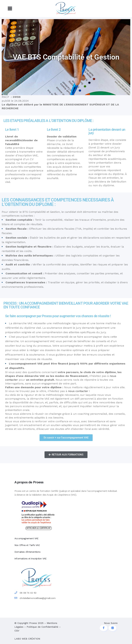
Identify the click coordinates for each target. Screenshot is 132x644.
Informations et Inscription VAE (30, 559)
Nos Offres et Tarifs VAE (27, 545)
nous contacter (78, 391)
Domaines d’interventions (27, 552)
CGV (17, 631)
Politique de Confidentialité (42, 627)
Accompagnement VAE (26, 538)
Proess (33, 623)
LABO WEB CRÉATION (27, 639)
